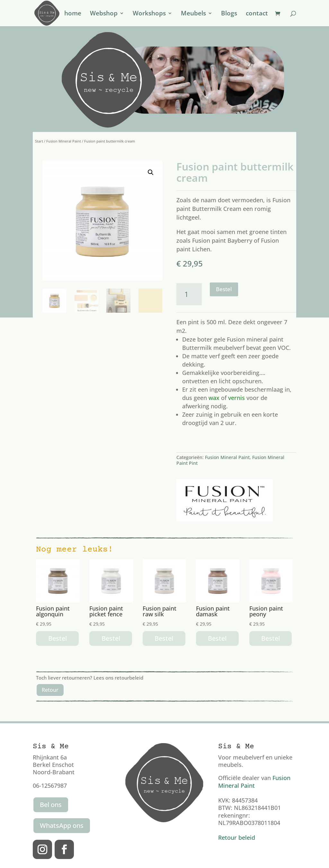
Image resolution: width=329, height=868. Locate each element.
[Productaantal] (189, 294)
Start (39, 141)
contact (257, 14)
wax (214, 398)
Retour (50, 690)
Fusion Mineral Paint (64, 141)
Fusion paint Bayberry (222, 240)
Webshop (104, 14)
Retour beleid (237, 838)
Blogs (229, 14)
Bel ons (51, 805)
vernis (236, 398)
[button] (151, 172)
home (73, 14)
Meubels (193, 14)
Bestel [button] (58, 638)
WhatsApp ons (62, 825)
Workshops (149, 14)
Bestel (224, 289)
